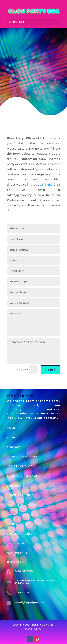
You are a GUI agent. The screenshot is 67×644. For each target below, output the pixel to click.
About (12, 437)
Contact (14, 447)
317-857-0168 (22, 592)
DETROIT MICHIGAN (22, 505)
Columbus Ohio (20, 534)
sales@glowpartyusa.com (29, 602)
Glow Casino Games (24, 476)
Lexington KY (18, 543)
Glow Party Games (22, 457)
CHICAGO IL (16, 486)
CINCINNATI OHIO (20, 495)
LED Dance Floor (21, 466)
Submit (51, 370)
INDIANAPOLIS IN (20, 514)
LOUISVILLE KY (18, 524)
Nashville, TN (18, 553)
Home (11, 428)
